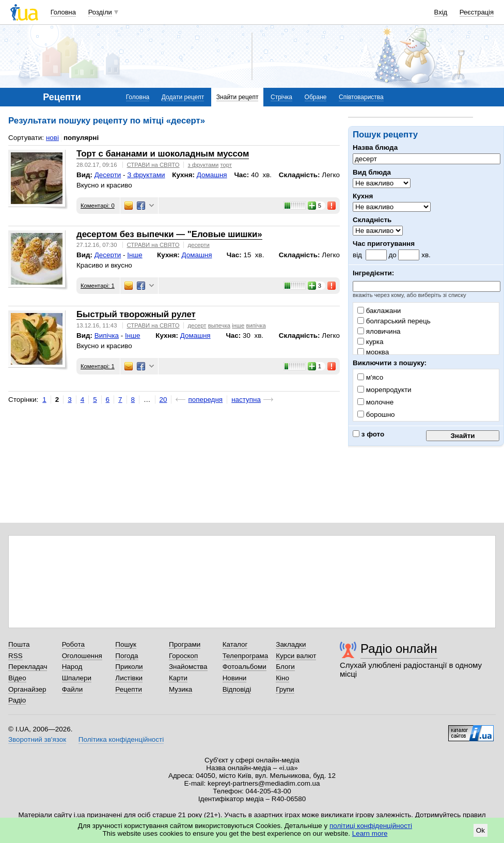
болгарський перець (394, 321)
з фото (368, 434)
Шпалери (77, 678)
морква (373, 352)
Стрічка (281, 97)
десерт (197, 325)
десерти (199, 245)
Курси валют (296, 656)
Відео (17, 678)
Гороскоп (183, 656)
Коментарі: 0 (98, 206)
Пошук (126, 644)
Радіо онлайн (399, 649)
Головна (63, 12)
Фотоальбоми (245, 667)
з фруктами (203, 165)
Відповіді (237, 689)
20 (163, 400)
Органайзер (27, 689)
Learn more (370, 833)
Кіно (282, 678)
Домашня (212, 175)
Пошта (19, 644)
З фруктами (146, 175)
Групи (285, 689)
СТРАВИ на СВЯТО (153, 165)
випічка (256, 325)
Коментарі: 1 (98, 286)
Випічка (107, 335)
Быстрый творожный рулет (136, 314)
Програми (185, 644)
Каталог (235, 644)
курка (370, 342)
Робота (73, 644)
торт (226, 165)
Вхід (441, 12)
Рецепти (129, 689)
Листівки (129, 678)
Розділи (100, 12)
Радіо (17, 700)
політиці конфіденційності (371, 826)
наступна (246, 400)
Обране (316, 97)
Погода (127, 656)
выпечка (219, 325)
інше (238, 325)
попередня (205, 400)
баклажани (379, 311)
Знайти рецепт (238, 97)
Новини (235, 678)
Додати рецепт (183, 97)
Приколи (129, 667)
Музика (180, 689)
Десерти (108, 175)
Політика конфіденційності (121, 739)
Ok (481, 830)
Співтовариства (361, 97)
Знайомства (188, 667)
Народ (72, 667)
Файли (73, 689)
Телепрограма (246, 656)
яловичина (379, 331)
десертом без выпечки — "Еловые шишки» (169, 234)
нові (52, 138)
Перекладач (28, 667)
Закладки (291, 644)
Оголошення (82, 656)
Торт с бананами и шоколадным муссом (163, 154)
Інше (135, 255)
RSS (15, 656)
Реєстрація (477, 12)
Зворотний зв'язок (37, 739)
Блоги (285, 667)
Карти (178, 678)
